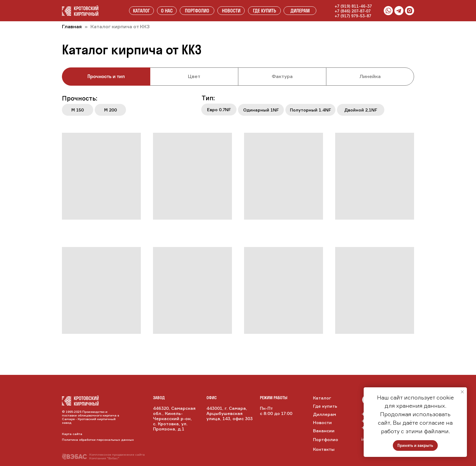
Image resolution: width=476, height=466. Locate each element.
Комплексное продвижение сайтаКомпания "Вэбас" (117, 456)
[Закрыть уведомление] (462, 392)
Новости (322, 422)
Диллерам (325, 414)
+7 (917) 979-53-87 (353, 16)
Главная (72, 26)
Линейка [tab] (370, 76)
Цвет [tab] (194, 76)
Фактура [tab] (282, 76)
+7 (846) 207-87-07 (353, 11)
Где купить (325, 406)
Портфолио (326, 439)
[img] (80, 401)
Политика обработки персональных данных (98, 440)
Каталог (322, 398)
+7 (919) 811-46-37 (353, 6)
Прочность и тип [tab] (106, 76)
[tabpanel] (238, 107)
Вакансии (324, 431)
